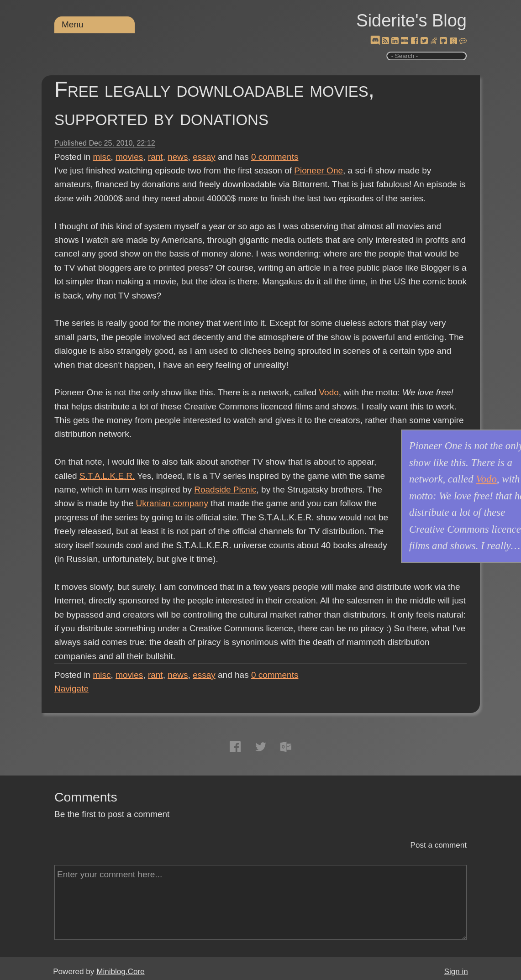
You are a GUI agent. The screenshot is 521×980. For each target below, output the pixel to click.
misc (102, 157)
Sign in (456, 972)
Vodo (329, 392)
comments (275, 157)
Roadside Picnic (225, 490)
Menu (73, 24)
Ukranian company (172, 503)
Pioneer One (318, 170)
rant (155, 157)
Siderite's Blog (411, 21)
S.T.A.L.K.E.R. (107, 476)
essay (204, 157)
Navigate (71, 689)
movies (129, 157)
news (178, 157)
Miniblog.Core (120, 972)
